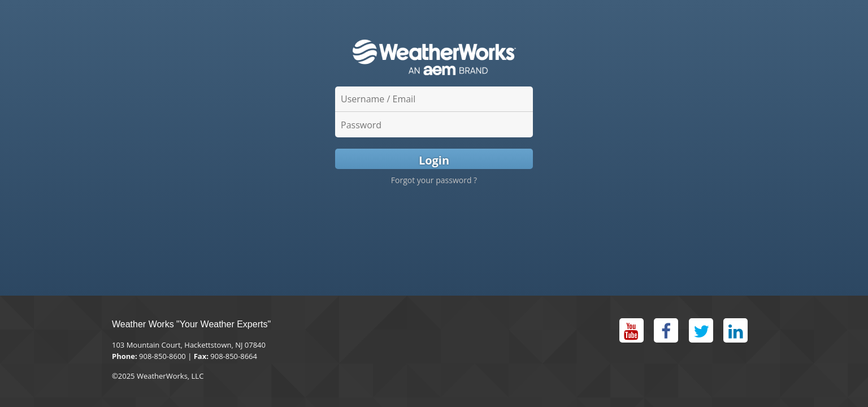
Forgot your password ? (434, 180)
